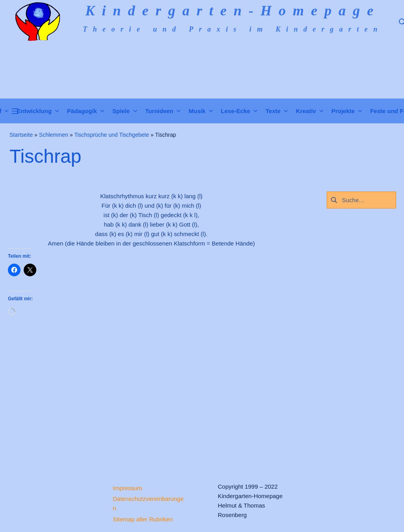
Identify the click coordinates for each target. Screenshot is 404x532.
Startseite (21, 135)
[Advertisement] (151, 392)
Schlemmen (54, 135)
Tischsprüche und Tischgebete (112, 135)
